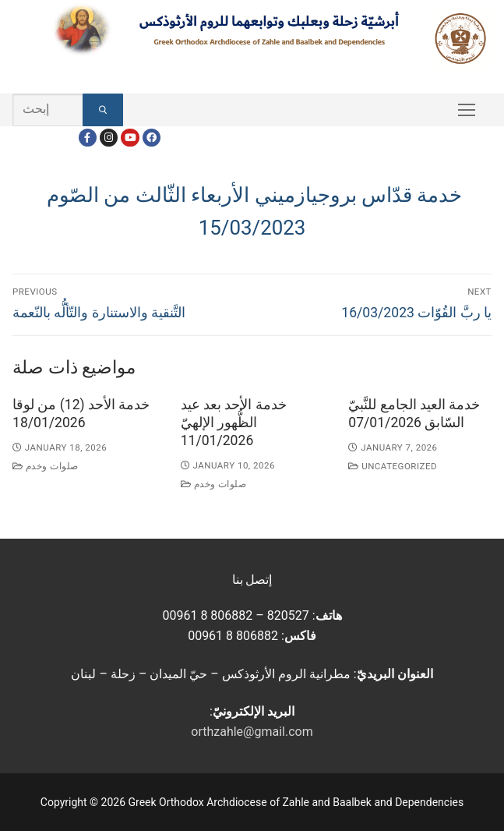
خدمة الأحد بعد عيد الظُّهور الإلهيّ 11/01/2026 (234, 423)
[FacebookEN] (152, 138)
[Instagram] (109, 138)
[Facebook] (88, 138)
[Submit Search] (103, 110)
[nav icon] (467, 110)
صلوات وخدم (46, 466)
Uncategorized (393, 466)
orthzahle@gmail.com (252, 732)
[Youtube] (130, 138)
